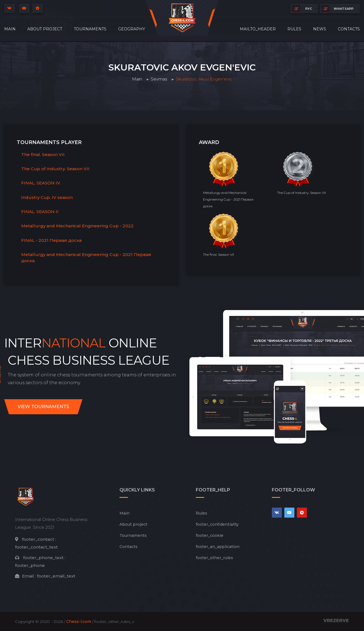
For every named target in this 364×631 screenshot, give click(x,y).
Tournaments (90, 29)
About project (45, 29)
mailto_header (258, 29)
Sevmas (159, 79)
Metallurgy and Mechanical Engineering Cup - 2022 (77, 226)
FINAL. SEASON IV (41, 183)
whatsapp (337, 8)
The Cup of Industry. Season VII (55, 169)
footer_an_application (218, 547)
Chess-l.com (79, 622)
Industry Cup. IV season (47, 197)
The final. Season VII (43, 154)
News (320, 29)
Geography (132, 29)
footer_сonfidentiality (217, 524)
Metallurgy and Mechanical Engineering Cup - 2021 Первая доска (86, 258)
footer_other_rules (214, 558)
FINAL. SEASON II (40, 212)
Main (10, 29)
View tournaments (43, 407)
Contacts (349, 29)
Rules (294, 29)
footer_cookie (210, 535)
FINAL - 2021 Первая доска (51, 240)
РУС (302, 8)
